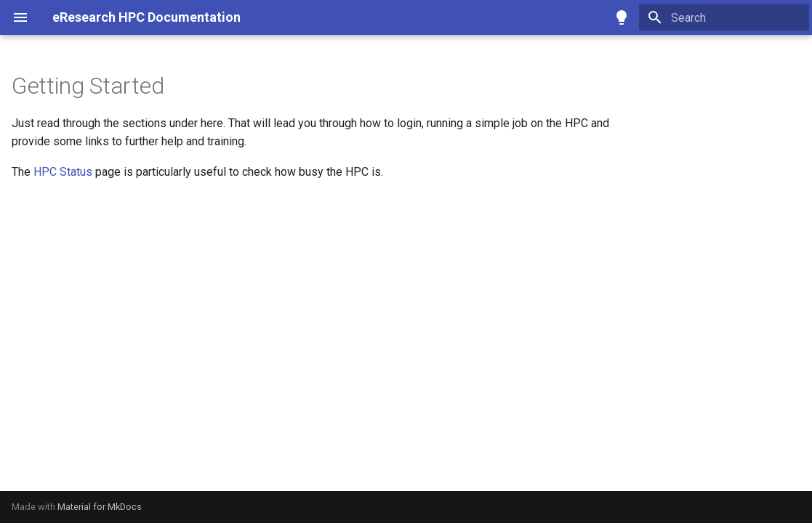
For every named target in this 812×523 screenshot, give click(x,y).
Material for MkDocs (100, 507)
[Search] (724, 17)
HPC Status (63, 172)
